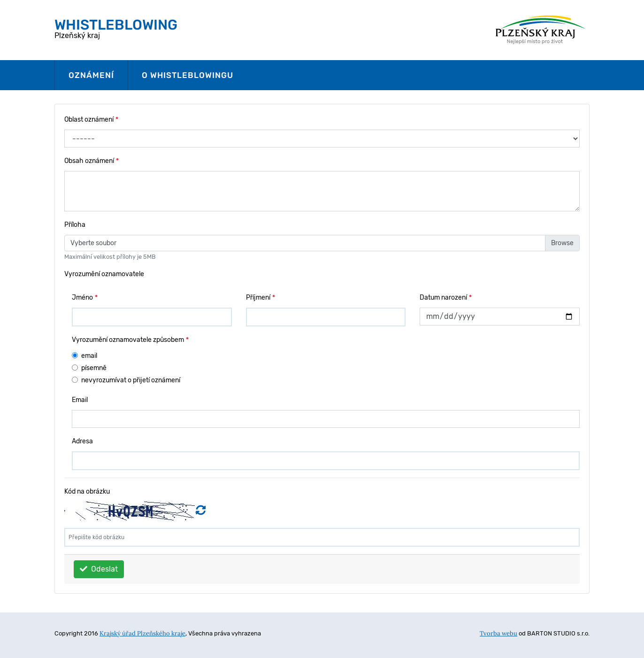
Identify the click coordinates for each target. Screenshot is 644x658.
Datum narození (446, 298)
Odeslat (99, 569)
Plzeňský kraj (116, 28)
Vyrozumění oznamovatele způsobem (130, 340)
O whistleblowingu (188, 75)
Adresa (82, 441)
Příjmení (261, 298)
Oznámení (91, 75)
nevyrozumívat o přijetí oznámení (131, 380)
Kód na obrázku (87, 492)
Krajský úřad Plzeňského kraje (142, 633)
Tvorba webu (498, 633)
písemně (94, 368)
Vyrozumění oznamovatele (104, 274)
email (89, 356)
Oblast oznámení (91, 120)
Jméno (85, 298)
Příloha (75, 225)
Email (80, 400)
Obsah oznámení (92, 161)
